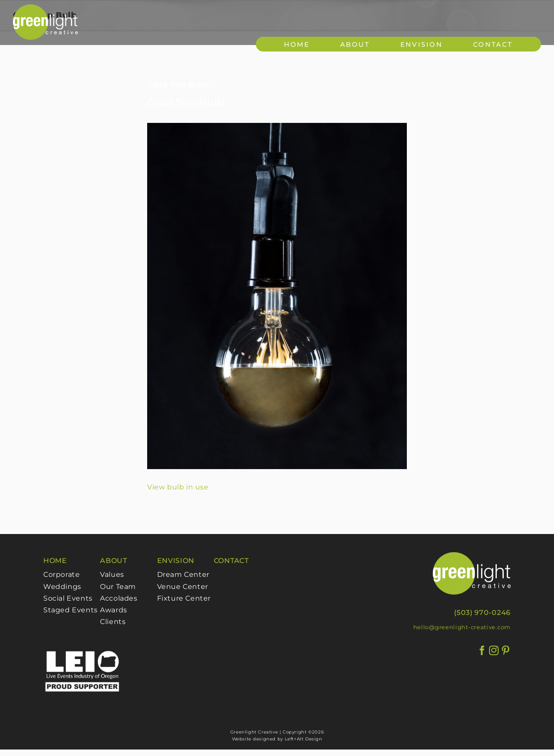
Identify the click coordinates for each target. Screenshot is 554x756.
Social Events (68, 598)
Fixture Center (184, 598)
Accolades (119, 598)
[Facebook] (482, 651)
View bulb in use (178, 487)
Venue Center (183, 587)
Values (112, 574)
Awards (114, 610)
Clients (113, 622)
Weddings (62, 587)
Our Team (118, 587)
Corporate (61, 574)
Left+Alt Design (304, 739)
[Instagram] (494, 651)
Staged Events (71, 610)
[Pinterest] (506, 651)
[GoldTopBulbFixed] (277, 296)
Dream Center (183, 574)
